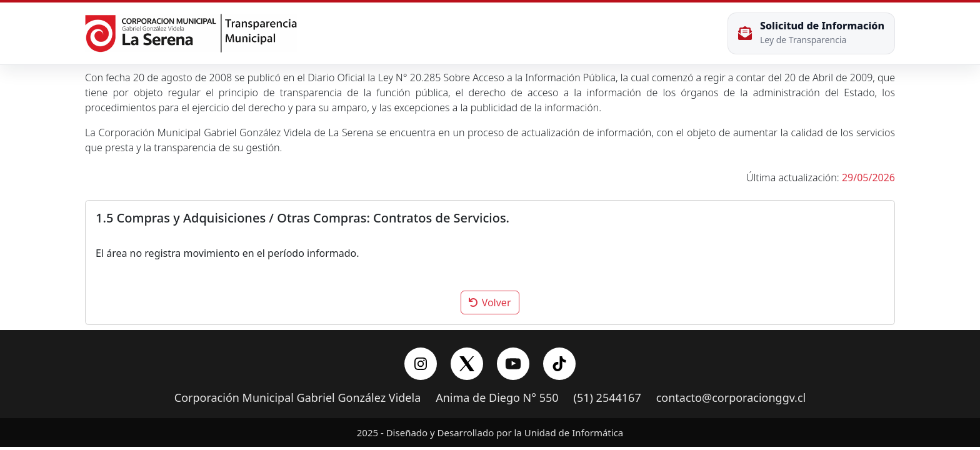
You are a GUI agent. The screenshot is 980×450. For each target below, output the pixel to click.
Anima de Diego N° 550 (497, 398)
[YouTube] (513, 364)
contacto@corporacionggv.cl (731, 398)
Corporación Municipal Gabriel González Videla (297, 398)
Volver (490, 302)
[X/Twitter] (467, 364)
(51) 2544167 (607, 398)
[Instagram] (421, 364)
